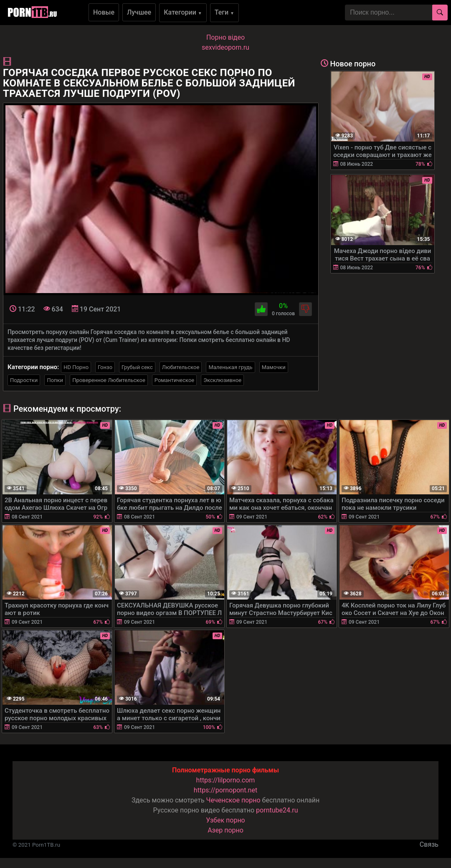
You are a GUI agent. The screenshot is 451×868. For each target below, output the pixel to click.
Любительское (181, 367)
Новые (104, 12)
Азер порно (225, 830)
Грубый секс (137, 367)
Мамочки (274, 367)
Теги (224, 12)
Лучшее (139, 12)
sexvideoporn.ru (225, 47)
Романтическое (174, 380)
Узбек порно (225, 820)
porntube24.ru (277, 810)
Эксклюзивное (222, 380)
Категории (183, 12)
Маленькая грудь (230, 367)
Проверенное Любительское (109, 380)
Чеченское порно (233, 800)
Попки (55, 380)
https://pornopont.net (225, 790)
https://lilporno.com (226, 780)
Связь (429, 844)
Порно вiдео (225, 37)
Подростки (24, 380)
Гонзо (105, 367)
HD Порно (76, 367)
